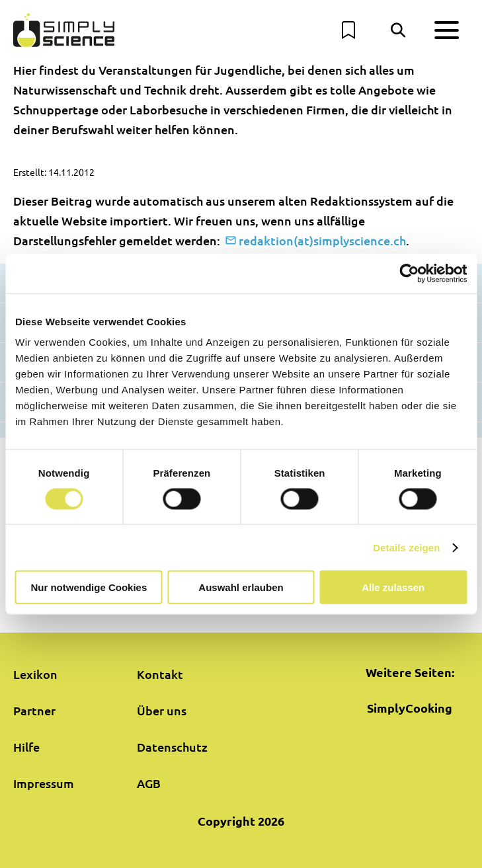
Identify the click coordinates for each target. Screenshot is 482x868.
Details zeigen (406, 547)
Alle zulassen (393, 587)
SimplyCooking (410, 708)
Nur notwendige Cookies (89, 587)
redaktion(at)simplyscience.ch (322, 240)
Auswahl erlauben (241, 587)
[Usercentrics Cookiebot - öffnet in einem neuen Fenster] (409, 273)
